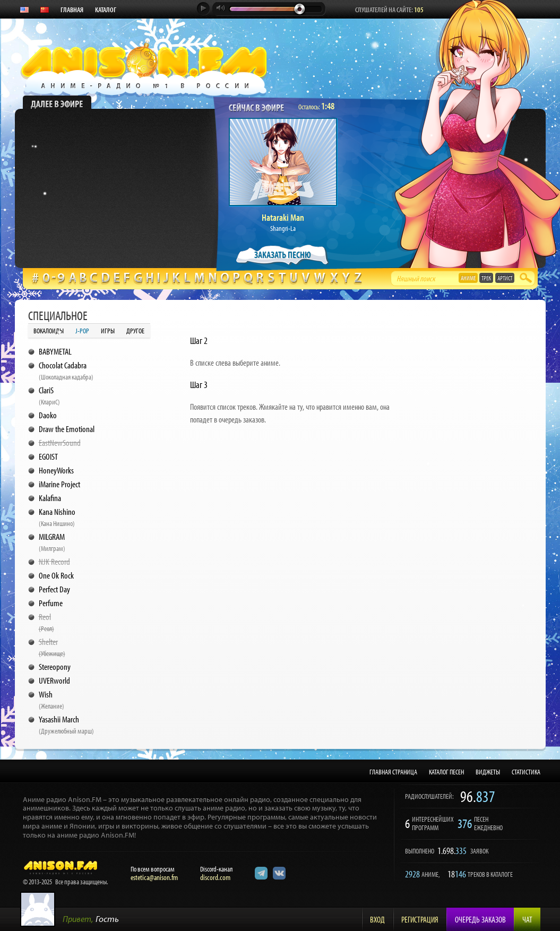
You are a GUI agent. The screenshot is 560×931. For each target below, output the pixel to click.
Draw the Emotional (67, 429)
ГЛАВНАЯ (72, 10)
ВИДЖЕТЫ (488, 772)
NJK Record (54, 561)
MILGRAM (52, 542)
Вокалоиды (49, 331)
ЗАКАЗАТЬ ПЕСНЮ (283, 255)
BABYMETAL (55, 351)
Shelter (52, 647)
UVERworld (54, 680)
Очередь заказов (480, 919)
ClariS (49, 395)
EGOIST (48, 456)
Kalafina (50, 498)
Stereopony (55, 666)
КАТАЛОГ (106, 10)
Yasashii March (66, 725)
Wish (51, 700)
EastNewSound (60, 442)
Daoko (48, 415)
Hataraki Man (283, 217)
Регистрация (420, 919)
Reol (46, 622)
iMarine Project (59, 484)
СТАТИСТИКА (526, 772)
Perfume (51, 603)
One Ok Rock (56, 575)
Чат (527, 919)
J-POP (82, 331)
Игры (108, 331)
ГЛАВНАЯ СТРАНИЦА (393, 772)
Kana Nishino (57, 517)
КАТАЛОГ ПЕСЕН (446, 772)
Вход (377, 919)
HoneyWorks (56, 470)
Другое (135, 331)
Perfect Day (54, 589)
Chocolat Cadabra (66, 370)
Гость (107, 919)
